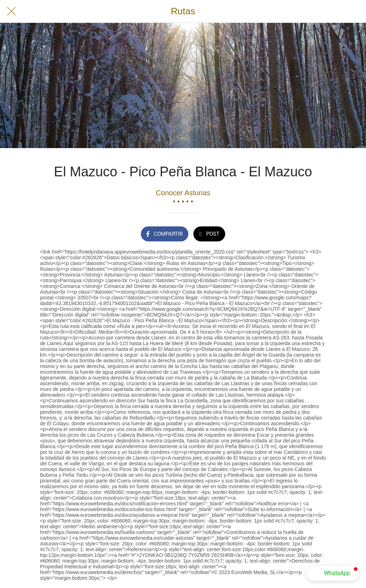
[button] (333, 573)
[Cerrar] (11, 11)
